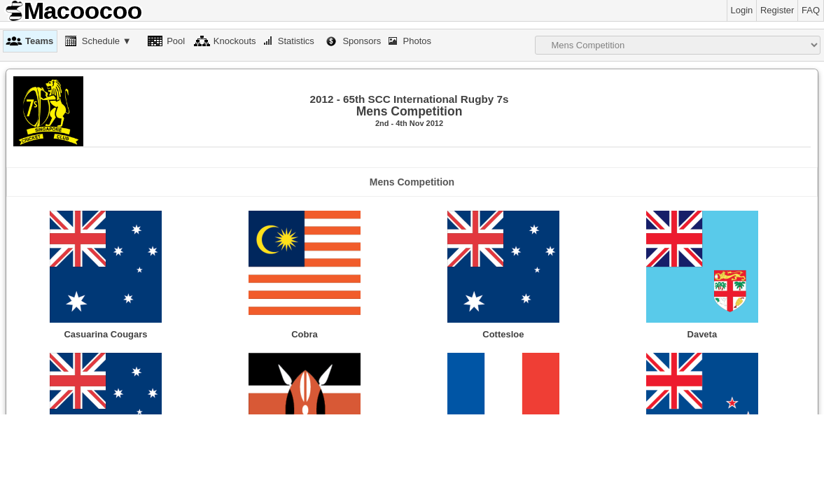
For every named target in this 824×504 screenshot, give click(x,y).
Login (742, 10)
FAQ (811, 10)
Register (777, 10)
